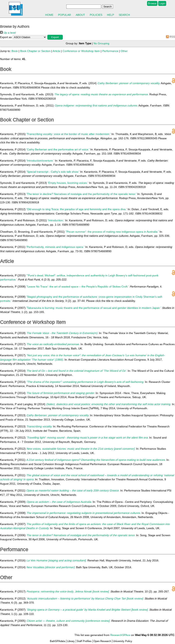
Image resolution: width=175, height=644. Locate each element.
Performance (110, 51)
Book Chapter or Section (35, 51)
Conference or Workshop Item (81, 51)
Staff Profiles (84, 641)
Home (49, 15)
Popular (65, 15)
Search (124, 15)
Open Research (102, 641)
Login (162, 3)
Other (124, 51)
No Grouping (101, 43)
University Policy (123, 641)
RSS (170, 37)
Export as (6, 37)
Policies (96, 15)
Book (15, 51)
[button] (55, 37)
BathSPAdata (57, 641)
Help (110, 15)
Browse (152, 3)
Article (56, 51)
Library (71, 641)
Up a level (8, 33)
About (80, 15)
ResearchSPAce (120, 635)
